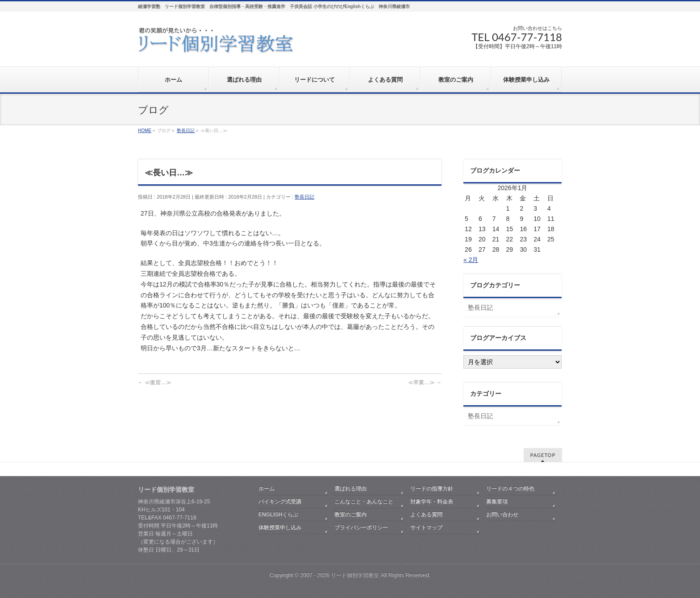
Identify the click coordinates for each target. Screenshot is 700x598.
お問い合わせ (502, 515)
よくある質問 (426, 515)
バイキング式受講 (280, 502)
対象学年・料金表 (432, 502)
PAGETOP (543, 455)
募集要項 (497, 502)
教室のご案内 (350, 515)
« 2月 (471, 260)
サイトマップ (426, 527)
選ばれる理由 (350, 489)
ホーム (267, 489)
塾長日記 (304, 197)
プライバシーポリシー (361, 527)
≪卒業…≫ (425, 382)
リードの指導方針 (432, 489)
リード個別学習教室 (355, 575)
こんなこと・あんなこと (364, 502)
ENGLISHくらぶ (278, 515)
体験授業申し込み (280, 527)
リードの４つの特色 (510, 489)
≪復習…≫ (155, 382)
